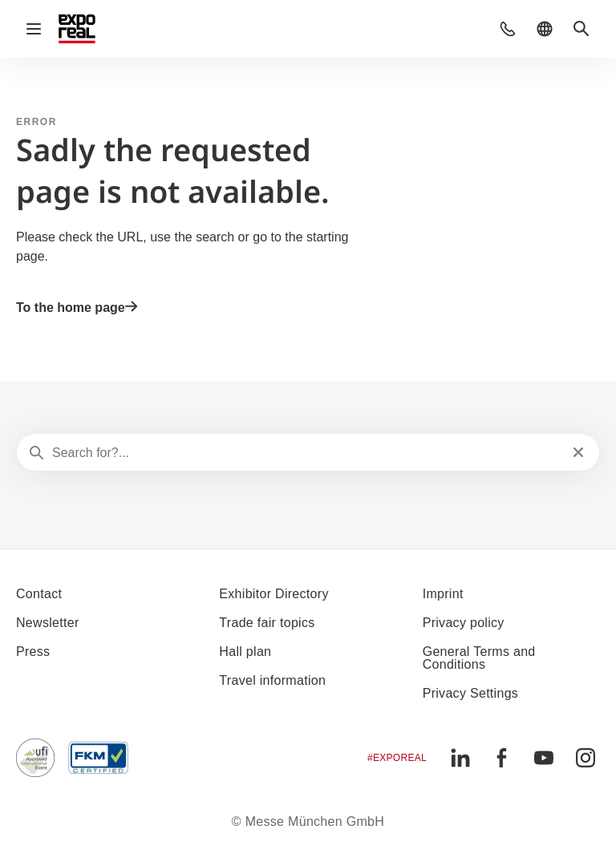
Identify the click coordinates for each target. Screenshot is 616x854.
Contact (39, 594)
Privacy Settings (471, 693)
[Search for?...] (306, 453)
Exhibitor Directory (274, 594)
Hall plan (245, 652)
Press (33, 652)
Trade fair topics (267, 623)
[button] (508, 29)
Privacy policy (464, 623)
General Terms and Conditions (479, 658)
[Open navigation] (34, 29)
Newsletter (48, 623)
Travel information (272, 680)
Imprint (443, 594)
